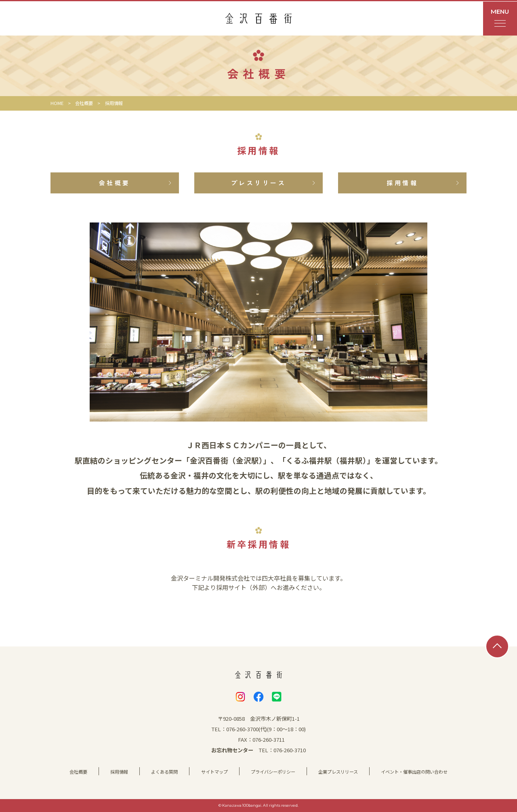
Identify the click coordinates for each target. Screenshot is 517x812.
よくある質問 (164, 772)
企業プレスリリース (338, 772)
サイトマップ (214, 772)
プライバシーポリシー (273, 772)
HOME (57, 103)
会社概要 (84, 103)
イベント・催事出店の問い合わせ (414, 772)
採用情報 (119, 772)
